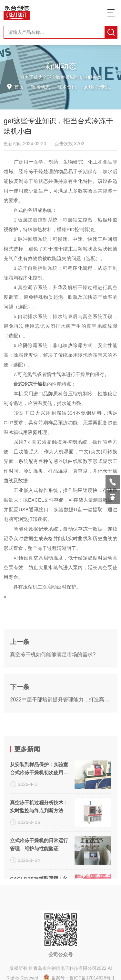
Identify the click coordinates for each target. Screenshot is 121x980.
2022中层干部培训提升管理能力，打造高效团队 (60, 735)
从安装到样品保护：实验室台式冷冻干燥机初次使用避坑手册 (39, 839)
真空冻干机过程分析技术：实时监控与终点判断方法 (39, 876)
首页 (20, 86)
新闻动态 (41, 86)
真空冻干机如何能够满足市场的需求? (53, 690)
